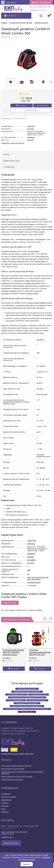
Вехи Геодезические (27, 689)
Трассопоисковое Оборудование (27, 706)
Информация (6, 800)
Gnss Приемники (16, 700)
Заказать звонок (11, 843)
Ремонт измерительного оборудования (17, 776)
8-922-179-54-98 (7, 832)
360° (29, 570)
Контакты (5, 803)
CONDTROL (31, 126)
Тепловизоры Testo (16, 695)
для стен (31, 577)
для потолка (40, 577)
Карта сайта (29, 754)
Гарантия (5, 806)
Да (28, 574)
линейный (31, 137)
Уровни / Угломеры (37, 700)
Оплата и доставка (8, 797)
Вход (36, 2)
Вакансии (5, 812)
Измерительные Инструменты (27, 692)
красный (30, 140)
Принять (27, 864)
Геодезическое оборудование (13, 769)
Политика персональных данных (13, 754)
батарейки (31, 560)
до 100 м (31, 563)
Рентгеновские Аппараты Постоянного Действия (27, 709)
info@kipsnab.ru (32, 10)
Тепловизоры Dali (38, 695)
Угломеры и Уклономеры (27, 703)
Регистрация (45, 2)
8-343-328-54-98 (40, 7)
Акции (3, 809)
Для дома (31, 129)
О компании (6, 794)
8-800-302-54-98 (7, 834)
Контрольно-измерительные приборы (16, 766)
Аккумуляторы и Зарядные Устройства (27, 697)
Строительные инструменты (12, 779)
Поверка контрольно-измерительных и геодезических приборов (22, 773)
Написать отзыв (10, 603)
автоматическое (34, 582)
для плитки (36, 579)
